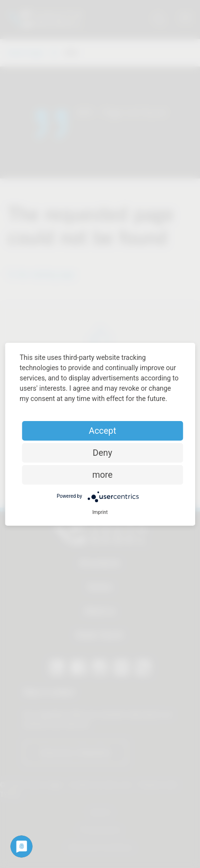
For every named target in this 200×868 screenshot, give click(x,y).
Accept (102, 431)
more (102, 475)
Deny (102, 453)
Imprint (100, 512)
